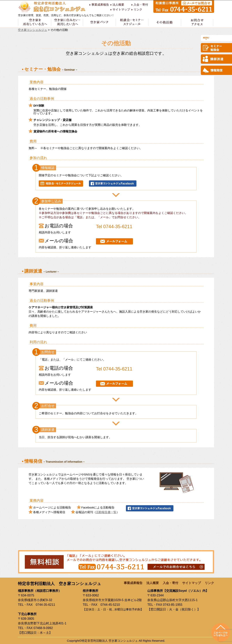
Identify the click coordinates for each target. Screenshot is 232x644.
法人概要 (118, 5)
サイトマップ (121, 10)
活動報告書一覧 (106, 512)
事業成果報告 (100, 5)
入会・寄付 (141, 5)
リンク (138, 10)
